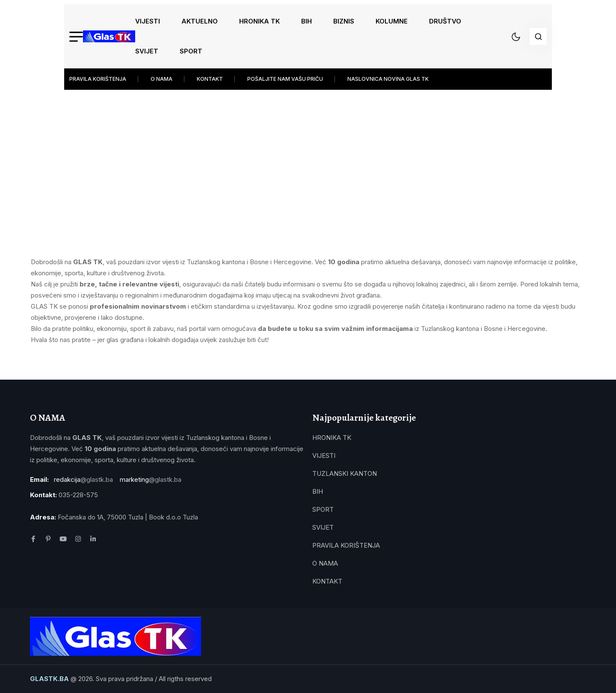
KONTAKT (210, 79)
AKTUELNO (200, 21)
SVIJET (147, 51)
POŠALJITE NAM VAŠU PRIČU (285, 79)
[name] (109, 36)
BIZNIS (344, 21)
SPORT (191, 51)
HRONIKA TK (259, 21)
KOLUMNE (392, 21)
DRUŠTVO (445, 21)
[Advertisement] (308, 154)
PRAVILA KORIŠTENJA (98, 79)
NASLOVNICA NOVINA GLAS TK (388, 79)
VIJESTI (148, 21)
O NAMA (161, 79)
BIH (307, 21)
